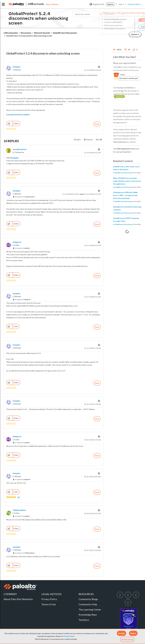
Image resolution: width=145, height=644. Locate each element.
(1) (19, 497)
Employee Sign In (134, 4)
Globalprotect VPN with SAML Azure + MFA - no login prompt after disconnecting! (125, 195)
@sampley (15, 158)
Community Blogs (88, 599)
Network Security (42, 33)
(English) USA (97, 4)
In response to (25, 197)
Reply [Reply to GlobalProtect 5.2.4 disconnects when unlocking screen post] (97, 124)
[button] (122, 633)
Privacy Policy (69, 636)
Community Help (88, 604)
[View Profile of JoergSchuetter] (20, 149)
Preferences (127, 639)
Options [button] (134, 34)
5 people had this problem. (18, 114)
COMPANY (10, 594)
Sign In (121, 4)
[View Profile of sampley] (17, 67)
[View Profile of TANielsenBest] (19, 510)
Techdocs (84, 620)
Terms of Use (49, 604)
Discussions (26, 33)
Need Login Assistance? (130, 30)
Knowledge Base (88, 615)
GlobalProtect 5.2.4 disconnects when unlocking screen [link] (29, 36)
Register (110, 4)
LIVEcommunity (11, 33)
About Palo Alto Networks (18, 599)
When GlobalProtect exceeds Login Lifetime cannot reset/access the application (127, 181)
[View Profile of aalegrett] (17, 242)
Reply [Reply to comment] (97, 173)
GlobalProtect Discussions (65, 33)
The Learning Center (90, 609)
